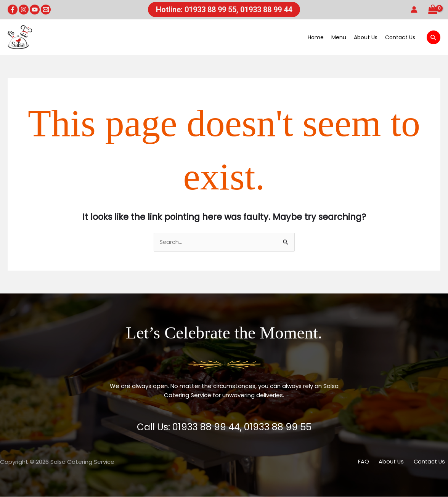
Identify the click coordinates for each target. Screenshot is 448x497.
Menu (339, 37)
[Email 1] (46, 10)
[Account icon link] (414, 10)
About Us (366, 37)
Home (316, 37)
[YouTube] (35, 10)
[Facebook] (13, 10)
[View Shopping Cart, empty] (433, 10)
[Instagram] (24, 10)
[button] (224, 10)
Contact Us (400, 37)
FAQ (372, 462)
